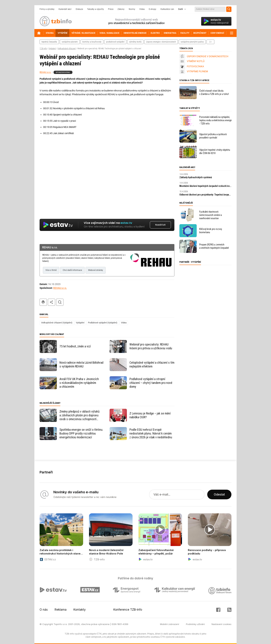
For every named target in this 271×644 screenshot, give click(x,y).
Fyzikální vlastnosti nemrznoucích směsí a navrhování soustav (211, 215)
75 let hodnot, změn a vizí (75, 346)
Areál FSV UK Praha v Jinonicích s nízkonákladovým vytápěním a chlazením (79, 383)
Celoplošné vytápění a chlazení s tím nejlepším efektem (152, 364)
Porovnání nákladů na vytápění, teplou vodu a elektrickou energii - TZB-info (215, 120)
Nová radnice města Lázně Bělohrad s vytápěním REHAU (81, 364)
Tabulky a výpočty (95, 9)
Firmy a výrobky (47, 9)
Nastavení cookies (221, 624)
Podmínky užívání (195, 624)
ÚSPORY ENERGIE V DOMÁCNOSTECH (208, 56)
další (210, 42)
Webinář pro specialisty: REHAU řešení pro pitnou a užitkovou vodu (151, 346)
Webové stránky (96, 270)
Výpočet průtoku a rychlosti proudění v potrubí (213, 136)
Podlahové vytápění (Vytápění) (103, 323)
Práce (111, 9)
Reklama (61, 610)
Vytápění (52, 49)
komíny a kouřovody (92, 42)
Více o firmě (51, 270)
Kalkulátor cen (167, 9)
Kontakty (80, 610)
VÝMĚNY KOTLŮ (196, 61)
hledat (60, 302)
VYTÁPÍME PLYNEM (197, 71)
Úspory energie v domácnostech (161, 42)
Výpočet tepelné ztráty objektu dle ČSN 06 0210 (215, 151)
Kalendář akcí (65, 9)
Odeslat (219, 494)
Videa (142, 9)
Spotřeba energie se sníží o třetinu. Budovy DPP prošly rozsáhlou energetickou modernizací (81, 433)
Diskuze (79, 9)
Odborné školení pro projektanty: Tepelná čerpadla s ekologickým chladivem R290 (205, 195)
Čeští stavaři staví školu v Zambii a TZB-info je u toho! (214, 92)
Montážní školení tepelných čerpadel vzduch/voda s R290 (205, 186)
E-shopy (153, 9)
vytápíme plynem (70, 42)
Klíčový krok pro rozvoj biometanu (211, 231)
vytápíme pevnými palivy (192, 42)
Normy (132, 9)
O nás (44, 610)
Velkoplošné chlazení (67, 49)
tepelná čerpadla (49, 42)
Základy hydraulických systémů (196, 177)
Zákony (121, 9)
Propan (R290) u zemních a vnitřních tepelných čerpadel (214, 246)
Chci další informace (72, 270)
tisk (43, 302)
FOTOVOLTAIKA (195, 66)
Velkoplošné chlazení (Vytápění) (57, 323)
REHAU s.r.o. (45, 72)
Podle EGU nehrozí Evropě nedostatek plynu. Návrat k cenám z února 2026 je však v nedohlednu (151, 433)
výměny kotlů (135, 42)
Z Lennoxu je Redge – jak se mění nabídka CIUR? (150, 415)
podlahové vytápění (115, 42)
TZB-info (43, 49)
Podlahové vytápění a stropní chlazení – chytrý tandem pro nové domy (151, 383)
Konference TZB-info (128, 610)
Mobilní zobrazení (170, 624)
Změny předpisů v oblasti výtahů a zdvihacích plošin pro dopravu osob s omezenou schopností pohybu (80, 415)
